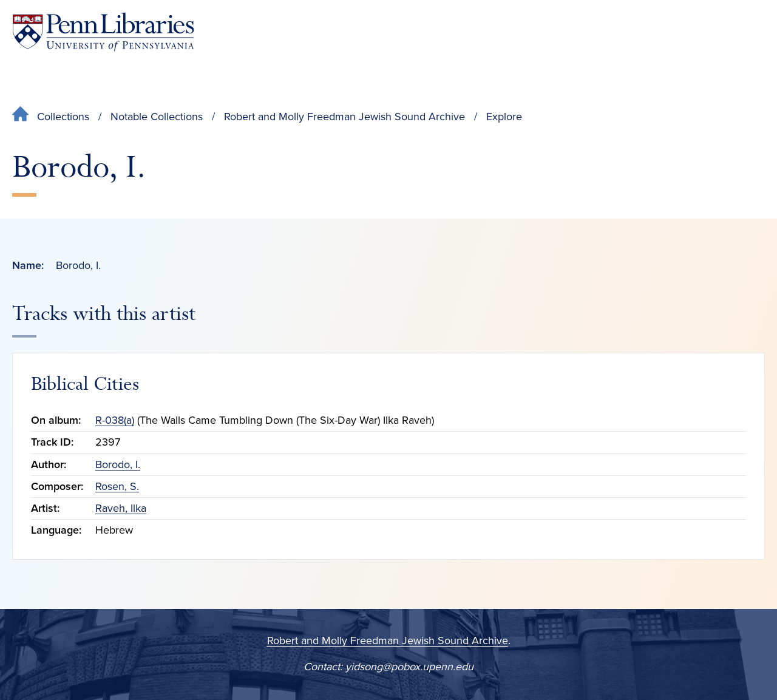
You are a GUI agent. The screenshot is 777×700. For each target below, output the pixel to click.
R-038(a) (115, 420)
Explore (504, 117)
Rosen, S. (117, 486)
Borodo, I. (118, 464)
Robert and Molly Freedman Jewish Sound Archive (344, 117)
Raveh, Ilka (121, 508)
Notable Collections (157, 117)
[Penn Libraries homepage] (103, 32)
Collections (63, 117)
